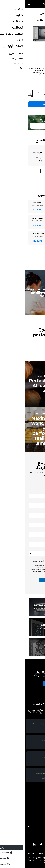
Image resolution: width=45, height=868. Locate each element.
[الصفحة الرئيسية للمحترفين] (23, 4)
